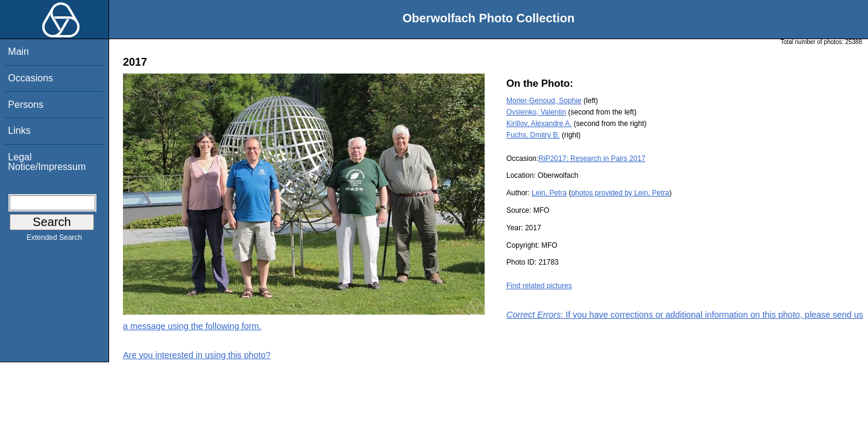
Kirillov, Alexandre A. (539, 124)
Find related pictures (539, 286)
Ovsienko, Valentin (536, 112)
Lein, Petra (549, 193)
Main (18, 52)
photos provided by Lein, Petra (620, 193)
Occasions (30, 78)
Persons (26, 105)
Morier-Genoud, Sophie (544, 101)
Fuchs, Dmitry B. (533, 135)
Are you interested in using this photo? (197, 355)
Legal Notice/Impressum (47, 162)
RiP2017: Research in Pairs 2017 (592, 159)
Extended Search (54, 240)
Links (19, 131)
